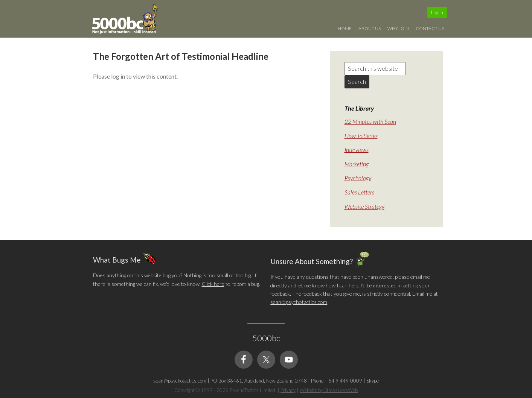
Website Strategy (364, 206)
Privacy (288, 390)
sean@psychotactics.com (299, 302)
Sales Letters (359, 192)
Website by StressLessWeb (329, 390)
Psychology (358, 178)
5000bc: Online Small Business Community (129, 21)
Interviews (357, 150)
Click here (213, 284)
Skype (373, 381)
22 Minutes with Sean (370, 121)
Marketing (357, 164)
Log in (437, 12)
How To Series (361, 136)
